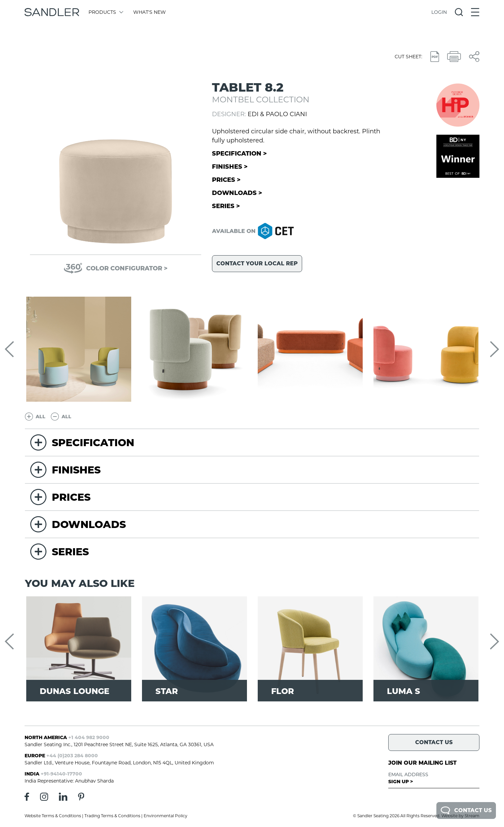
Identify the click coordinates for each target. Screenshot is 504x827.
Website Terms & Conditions (53, 816)
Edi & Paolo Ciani (277, 114)
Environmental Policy (166, 816)
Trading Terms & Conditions (112, 816)
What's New (150, 12)
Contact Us (466, 811)
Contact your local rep (257, 263)
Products (105, 12)
